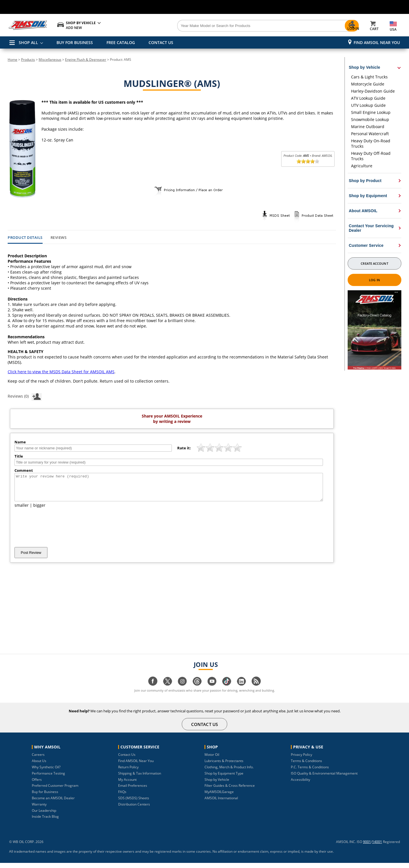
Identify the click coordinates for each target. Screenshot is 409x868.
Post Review (31, 558)
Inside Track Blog (45, 822)
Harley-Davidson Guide (373, 91)
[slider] (308, 161)
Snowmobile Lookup (370, 119)
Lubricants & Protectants (224, 766)
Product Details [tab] (25, 238)
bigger (39, 510)
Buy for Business (45, 797)
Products (28, 60)
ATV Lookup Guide (368, 98)
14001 (377, 847)
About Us (39, 766)
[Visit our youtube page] (212, 689)
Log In (374, 280)
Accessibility (301, 785)
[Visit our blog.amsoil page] (256, 689)
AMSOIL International (221, 803)
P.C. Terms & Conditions (310, 772)
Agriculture (362, 166)
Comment (24, 470)
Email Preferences (133, 791)
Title (19, 456)
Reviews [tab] (59, 238)
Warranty (39, 809)
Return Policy (128, 772)
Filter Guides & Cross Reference (230, 791)
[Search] (236, 26)
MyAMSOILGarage (219, 797)
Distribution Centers (134, 809)
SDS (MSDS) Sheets (134, 803)
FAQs (122, 797)
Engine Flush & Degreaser (86, 60)
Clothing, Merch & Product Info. (229, 772)
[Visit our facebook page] (153, 689)
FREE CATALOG (121, 42)
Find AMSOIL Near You (377, 42)
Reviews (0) (25, 396)
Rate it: (184, 448)
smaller (22, 510)
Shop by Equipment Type (224, 778)
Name (20, 442)
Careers (38, 760)
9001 (367, 847)
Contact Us (127, 760)
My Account (127, 785)
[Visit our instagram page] (182, 689)
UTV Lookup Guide (368, 105)
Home (12, 60)
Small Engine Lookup (371, 112)
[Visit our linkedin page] (241, 689)
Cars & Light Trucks (369, 77)
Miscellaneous (50, 60)
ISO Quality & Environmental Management (324, 778)
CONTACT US (161, 42)
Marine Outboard (368, 127)
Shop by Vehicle (217, 785)
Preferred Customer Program (55, 791)
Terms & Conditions (306, 766)
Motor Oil (212, 760)
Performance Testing (48, 778)
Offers (37, 785)
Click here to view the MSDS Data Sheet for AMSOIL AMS (61, 372)
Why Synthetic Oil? (46, 772)
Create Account (374, 263)
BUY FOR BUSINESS (75, 42)
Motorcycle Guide (368, 84)
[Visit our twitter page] (168, 689)
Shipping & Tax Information (140, 778)
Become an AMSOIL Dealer (53, 803)
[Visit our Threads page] (197, 689)
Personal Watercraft (370, 134)
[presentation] (58, 533)
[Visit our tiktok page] (227, 689)
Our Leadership (44, 816)
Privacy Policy (301, 760)
